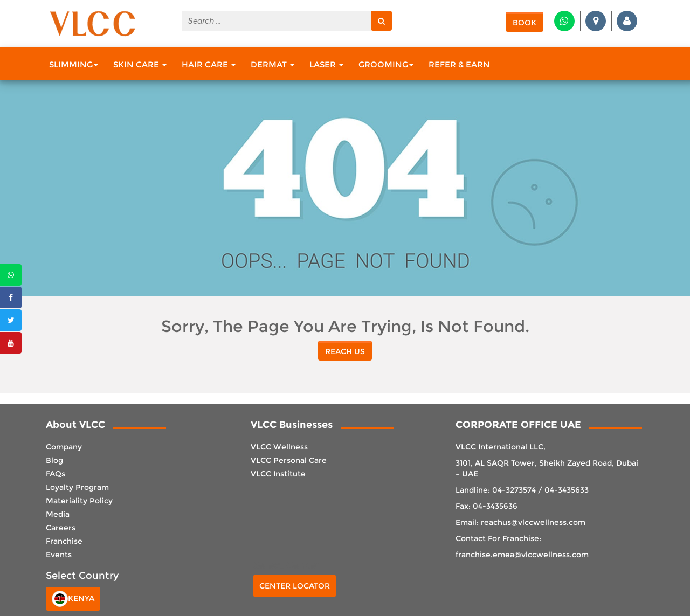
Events (59, 555)
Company (64, 447)
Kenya (73, 599)
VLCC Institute (278, 474)
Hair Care (209, 64)
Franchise (64, 541)
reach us (345, 351)
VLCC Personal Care (289, 460)
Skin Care (140, 64)
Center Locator (295, 586)
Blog (54, 460)
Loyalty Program (77, 487)
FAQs (56, 474)
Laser (326, 64)
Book (525, 23)
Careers (61, 528)
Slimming (74, 64)
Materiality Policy (79, 501)
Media (58, 514)
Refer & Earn (459, 64)
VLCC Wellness (279, 447)
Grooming (386, 64)
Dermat (272, 64)
